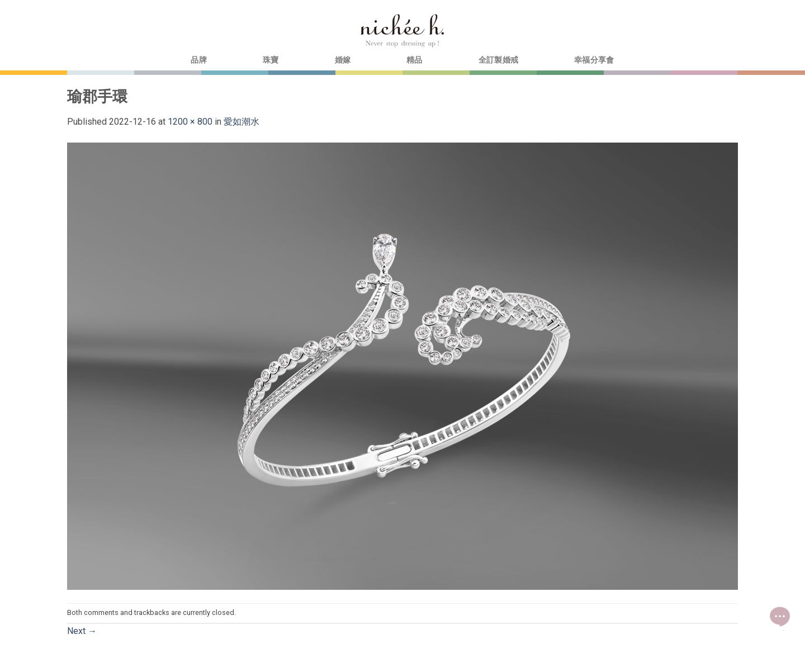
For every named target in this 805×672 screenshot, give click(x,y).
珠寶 (271, 60)
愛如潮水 (241, 122)
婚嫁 (343, 60)
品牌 (199, 60)
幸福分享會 (594, 60)
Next (82, 631)
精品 (415, 60)
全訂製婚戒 (498, 60)
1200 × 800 (190, 122)
